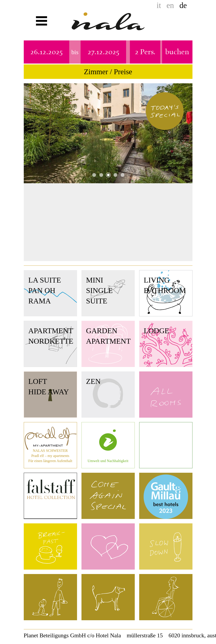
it (159, 5)
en (170, 5)
